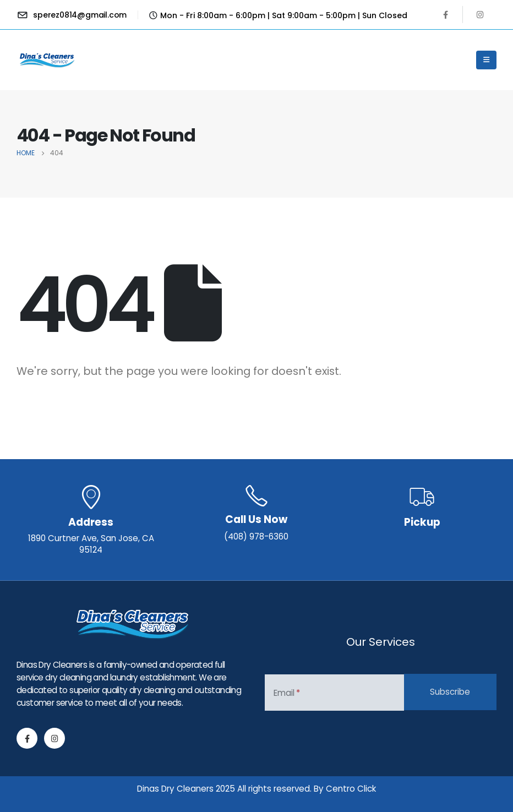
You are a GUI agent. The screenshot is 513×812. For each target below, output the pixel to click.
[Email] (334, 693)
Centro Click (351, 789)
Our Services (381, 642)
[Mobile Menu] (486, 60)
